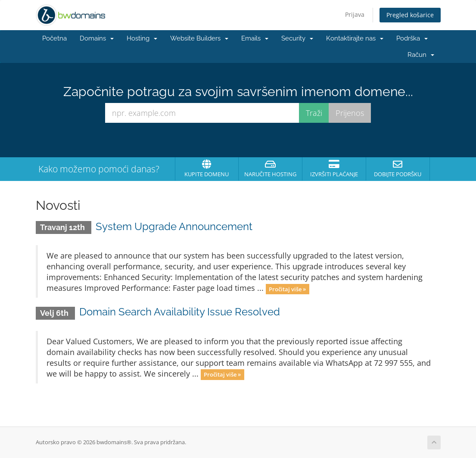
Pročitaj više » (287, 289)
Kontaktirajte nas (355, 38)
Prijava (355, 14)
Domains (97, 38)
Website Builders (199, 38)
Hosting (142, 38)
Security (297, 38)
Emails (255, 38)
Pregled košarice (410, 15)
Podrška (412, 38)
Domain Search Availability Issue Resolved (180, 312)
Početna (54, 38)
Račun (421, 55)
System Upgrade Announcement (174, 226)
